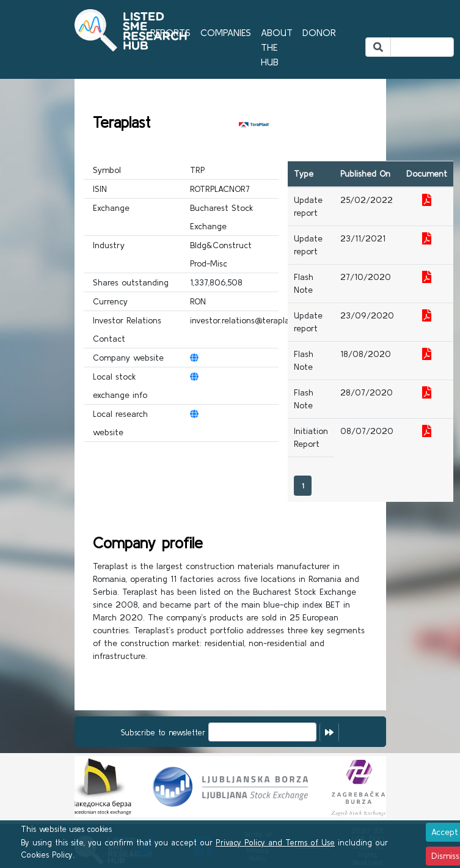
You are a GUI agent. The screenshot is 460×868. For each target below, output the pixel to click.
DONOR (319, 32)
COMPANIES (226, 32)
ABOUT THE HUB (277, 47)
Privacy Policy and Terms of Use (275, 843)
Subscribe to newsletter (163, 733)
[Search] (422, 47)
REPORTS (170, 32)
